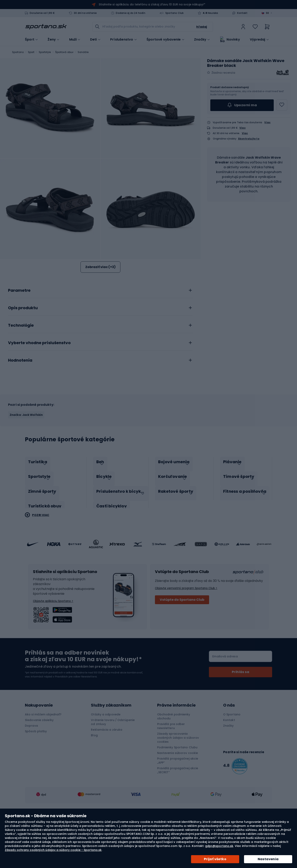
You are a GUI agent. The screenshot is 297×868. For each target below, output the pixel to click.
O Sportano (232, 757)
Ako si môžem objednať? (43, 757)
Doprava (31, 768)
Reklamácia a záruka (107, 772)
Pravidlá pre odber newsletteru (171, 768)
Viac (267, 122)
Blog (94, 778)
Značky (200, 39)
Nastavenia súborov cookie (178, 795)
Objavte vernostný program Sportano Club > (186, 630)
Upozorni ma (242, 105)
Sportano (18, 52)
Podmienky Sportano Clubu (177, 790)
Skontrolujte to (249, 139)
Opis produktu (23, 355)
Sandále (83, 52)
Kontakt (242, 13)
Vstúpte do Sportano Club (182, 642)
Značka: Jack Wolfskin (26, 461)
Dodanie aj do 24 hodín (130, 13)
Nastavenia (268, 859)
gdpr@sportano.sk (219, 846)
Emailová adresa (225, 699)
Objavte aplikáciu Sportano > (53, 643)
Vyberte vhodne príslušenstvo (39, 390)
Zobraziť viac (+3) (100, 267)
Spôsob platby (36, 774)
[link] (243, 27)
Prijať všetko (215, 859)
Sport (31, 52)
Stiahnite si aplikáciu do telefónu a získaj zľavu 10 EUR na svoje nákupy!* (152, 4)
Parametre (19, 337)
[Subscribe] (241, 714)
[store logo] (46, 27)
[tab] (100, 336)
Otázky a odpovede (106, 757)
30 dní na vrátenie (85, 13)
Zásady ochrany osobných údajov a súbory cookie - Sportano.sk (53, 850)
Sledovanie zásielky (39, 762)
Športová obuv (64, 52)
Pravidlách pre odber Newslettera (76, 719)
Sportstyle (45, 52)
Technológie (21, 372)
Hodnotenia (20, 407)
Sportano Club (175, 13)
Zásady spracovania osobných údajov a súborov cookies (178, 780)
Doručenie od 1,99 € (42, 13)
